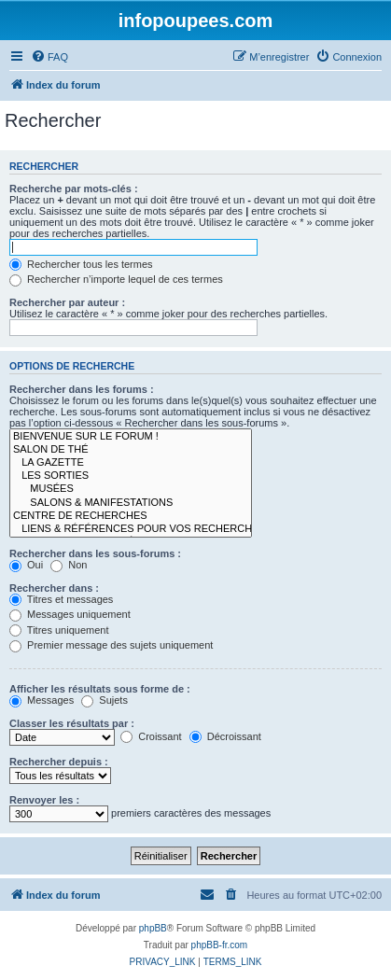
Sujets (105, 700)
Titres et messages (61, 599)
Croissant (151, 736)
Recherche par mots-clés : (74, 189)
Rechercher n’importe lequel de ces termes (116, 279)
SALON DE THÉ (131, 450)
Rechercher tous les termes (81, 264)
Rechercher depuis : (59, 762)
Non (69, 565)
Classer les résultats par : (72, 723)
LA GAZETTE (131, 463)
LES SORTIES (131, 476)
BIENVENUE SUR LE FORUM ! (131, 437)
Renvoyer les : (44, 800)
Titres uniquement (59, 630)
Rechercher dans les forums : (82, 389)
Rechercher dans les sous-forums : (95, 553)
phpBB (153, 928)
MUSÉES (131, 489)
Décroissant (225, 736)
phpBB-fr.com (220, 945)
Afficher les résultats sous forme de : (100, 689)
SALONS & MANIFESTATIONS (131, 503)
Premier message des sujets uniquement (111, 645)
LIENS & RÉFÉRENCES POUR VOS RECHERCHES (131, 529)
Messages (42, 700)
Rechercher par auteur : (67, 302)
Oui (26, 565)
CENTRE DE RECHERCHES (131, 516)
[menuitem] (49, 57)
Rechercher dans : (54, 588)
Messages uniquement (70, 614)
